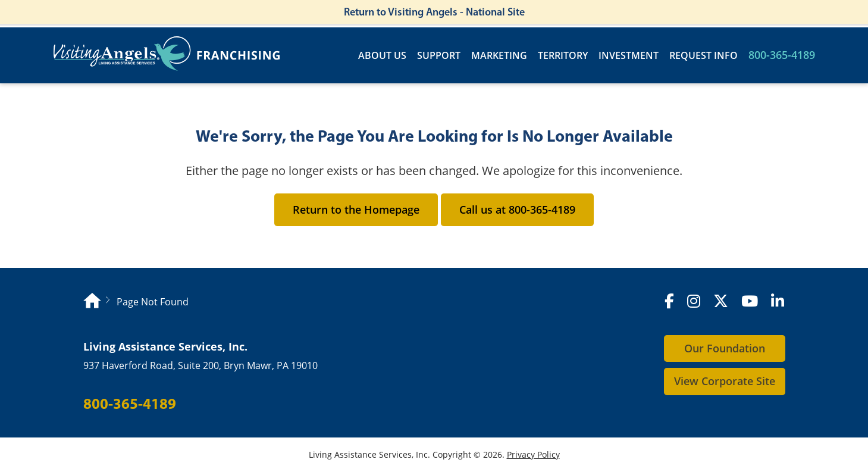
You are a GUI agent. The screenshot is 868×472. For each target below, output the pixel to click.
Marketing (499, 56)
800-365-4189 (782, 55)
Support (439, 56)
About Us (382, 56)
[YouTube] (750, 301)
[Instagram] (694, 301)
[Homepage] (92, 302)
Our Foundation (725, 348)
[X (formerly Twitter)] (721, 301)
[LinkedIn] (778, 301)
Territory (563, 56)
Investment (629, 56)
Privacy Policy (533, 454)
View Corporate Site (725, 381)
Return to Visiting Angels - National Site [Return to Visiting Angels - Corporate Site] (434, 12)
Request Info (704, 56)
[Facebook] (669, 301)
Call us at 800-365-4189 (517, 210)
